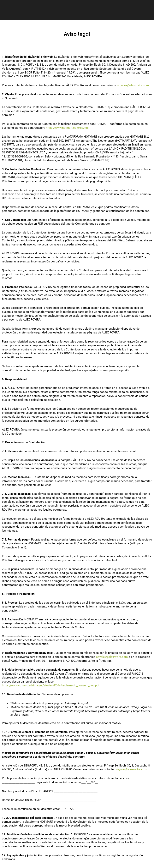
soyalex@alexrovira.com (133, 85)
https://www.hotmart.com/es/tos (67, 128)
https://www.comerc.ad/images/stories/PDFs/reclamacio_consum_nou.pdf (51, 685)
